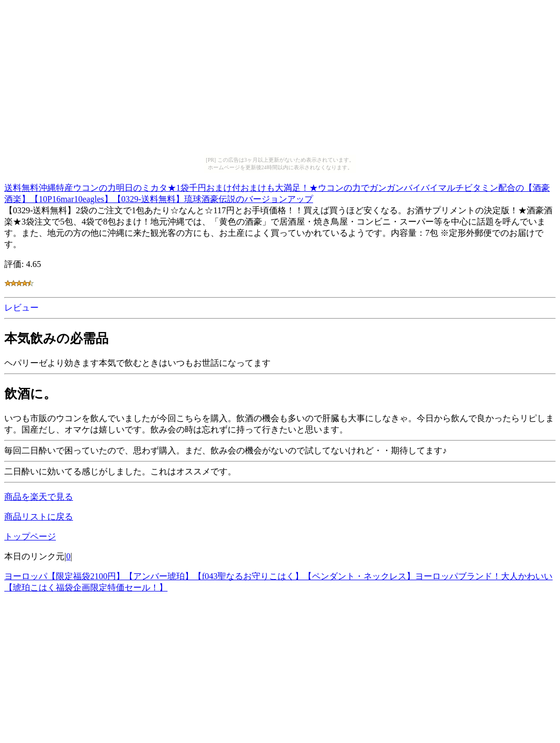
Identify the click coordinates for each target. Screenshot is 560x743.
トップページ (30, 536)
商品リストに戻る (39, 517)
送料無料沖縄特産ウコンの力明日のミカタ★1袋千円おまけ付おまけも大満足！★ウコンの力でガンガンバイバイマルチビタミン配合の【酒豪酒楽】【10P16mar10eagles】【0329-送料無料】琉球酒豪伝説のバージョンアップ (277, 192)
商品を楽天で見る (39, 497)
